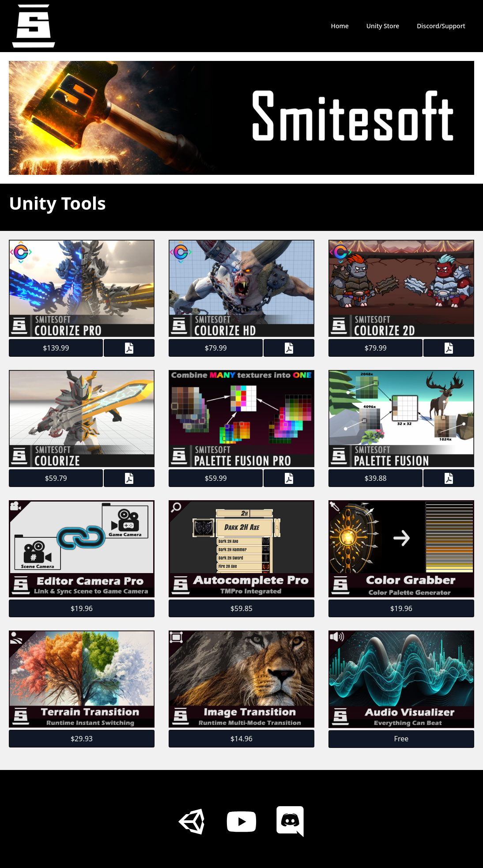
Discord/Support (441, 26)
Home (340, 26)
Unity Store (383, 26)
